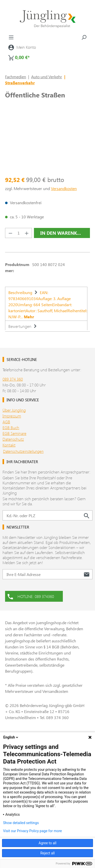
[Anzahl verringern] (10, 233)
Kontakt (9, 445)
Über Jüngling (14, 410)
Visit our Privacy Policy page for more (32, 831)
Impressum (12, 416)
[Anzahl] (19, 233)
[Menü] (11, 37)
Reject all (48, 853)
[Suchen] (84, 37)
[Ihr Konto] (22, 47)
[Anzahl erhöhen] (27, 233)
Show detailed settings (21, 823)
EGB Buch (11, 427)
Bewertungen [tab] (23, 326)
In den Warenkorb (63, 233)
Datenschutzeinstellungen (23, 451)
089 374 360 (13, 379)
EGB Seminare (14, 433)
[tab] (46, 304)
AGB (6, 422)
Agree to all (47, 843)
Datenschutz (13, 439)
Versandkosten (64, 188)
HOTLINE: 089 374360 (31, 596)
